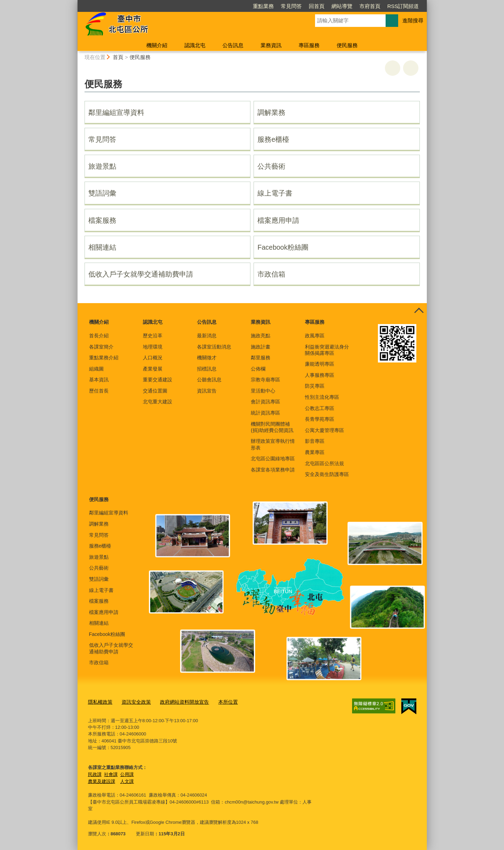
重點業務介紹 (104, 358)
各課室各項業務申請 (273, 470)
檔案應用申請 (278, 220)
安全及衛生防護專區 (327, 474)
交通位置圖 (155, 391)
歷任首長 (99, 391)
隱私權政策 (99, 701)
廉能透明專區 (320, 364)
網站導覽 (342, 6)
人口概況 (153, 358)
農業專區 (315, 452)
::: (75, 3)
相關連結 (102, 247)
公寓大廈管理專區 (324, 430)
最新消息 (207, 336)
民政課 (95, 774)
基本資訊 (99, 380)
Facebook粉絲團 (283, 247)
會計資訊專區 (265, 402)
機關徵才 (207, 358)
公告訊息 (233, 45)
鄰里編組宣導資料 (116, 112)
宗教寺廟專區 (265, 380)
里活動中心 (263, 391)
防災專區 (315, 386)
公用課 (127, 774)
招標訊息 (207, 369)
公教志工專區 (320, 408)
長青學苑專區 (320, 419)
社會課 (111, 774)
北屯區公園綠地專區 (273, 459)
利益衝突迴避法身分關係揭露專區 (327, 350)
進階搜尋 (413, 20)
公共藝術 (271, 166)
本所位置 (220, 701)
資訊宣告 (207, 391)
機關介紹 (157, 45)
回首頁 (317, 6)
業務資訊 (271, 45)
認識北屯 (195, 45)
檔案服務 (102, 220)
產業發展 (153, 369)
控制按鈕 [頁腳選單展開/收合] (419, 311)
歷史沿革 (153, 336)
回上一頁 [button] (411, 68)
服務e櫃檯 (273, 139)
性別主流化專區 (322, 397)
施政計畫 (261, 347)
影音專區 (315, 441)
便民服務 (347, 45)
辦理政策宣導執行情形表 (273, 444)
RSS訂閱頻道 (403, 6)
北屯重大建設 (158, 402)
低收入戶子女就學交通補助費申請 (141, 274)
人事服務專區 (320, 375)
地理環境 (153, 347)
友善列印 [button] (393, 68)
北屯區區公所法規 (324, 463)
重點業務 (263, 6)
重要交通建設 (158, 380)
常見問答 (291, 6)
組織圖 (96, 369)
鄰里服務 (261, 358)
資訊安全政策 (133, 701)
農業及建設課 (102, 781)
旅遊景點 (102, 166)
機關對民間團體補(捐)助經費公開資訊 (272, 427)
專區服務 (309, 45)
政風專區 (315, 336)
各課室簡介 (101, 347)
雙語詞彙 (102, 193)
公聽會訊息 (209, 380)
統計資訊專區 (265, 413)
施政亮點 (261, 336)
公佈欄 (258, 369)
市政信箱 (271, 274)
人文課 (127, 781)
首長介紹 (99, 336)
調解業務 (271, 112)
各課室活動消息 (214, 347)
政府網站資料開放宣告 (179, 701)
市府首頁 (370, 6)
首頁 (118, 57)
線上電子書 (275, 193)
